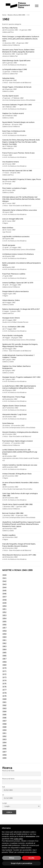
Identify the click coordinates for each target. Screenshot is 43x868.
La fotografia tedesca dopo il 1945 (15, 69)
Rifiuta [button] (12, 858)
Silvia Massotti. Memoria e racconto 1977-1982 (19, 555)
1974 (4, 681)
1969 (4, 665)
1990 (4, 730)
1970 (4, 668)
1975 (4, 684)
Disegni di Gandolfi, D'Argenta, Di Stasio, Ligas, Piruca (21, 179)
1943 (4, 585)
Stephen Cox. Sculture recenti (13, 113)
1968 (4, 662)
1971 (4, 671)
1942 (4, 581)
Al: (3, 795)
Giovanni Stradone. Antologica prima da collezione (20, 432)
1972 (4, 674)
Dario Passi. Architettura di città (14, 131)
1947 (4, 597)
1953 (4, 616)
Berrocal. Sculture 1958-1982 (13, 513)
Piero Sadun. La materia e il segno (14, 188)
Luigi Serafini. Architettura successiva (16, 237)
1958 (4, 631)
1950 (4, 606)
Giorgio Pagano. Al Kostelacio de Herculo (17, 87)
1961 (4, 640)
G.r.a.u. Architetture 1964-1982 (13, 327)
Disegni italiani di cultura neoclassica (15, 292)
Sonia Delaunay (8, 423)
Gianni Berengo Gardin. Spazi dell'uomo (16, 61)
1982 (28, 15)
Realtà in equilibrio (9, 535)
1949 (4, 603)
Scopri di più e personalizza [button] (21, 863)
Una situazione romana (10, 162)
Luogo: (5, 803)
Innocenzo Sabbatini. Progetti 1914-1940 (17, 105)
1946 (4, 594)
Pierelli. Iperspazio (9, 245)
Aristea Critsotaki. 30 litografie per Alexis (17, 474)
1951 (4, 609)
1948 (4, 600)
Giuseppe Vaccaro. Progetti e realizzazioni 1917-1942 (21, 377)
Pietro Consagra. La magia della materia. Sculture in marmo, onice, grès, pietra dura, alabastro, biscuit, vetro (21, 39)
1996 (4, 749)
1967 (4, 659)
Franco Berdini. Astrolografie (13, 336)
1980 (4, 699)
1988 (4, 724)
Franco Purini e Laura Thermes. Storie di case (18, 153)
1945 (4, 591)
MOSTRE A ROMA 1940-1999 (17, 570)
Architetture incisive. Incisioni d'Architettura (18, 254)
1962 (4, 643)
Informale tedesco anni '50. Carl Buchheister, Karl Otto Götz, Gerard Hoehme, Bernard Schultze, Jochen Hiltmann (21, 199)
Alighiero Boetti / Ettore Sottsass (14, 406)
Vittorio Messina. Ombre (11, 300)
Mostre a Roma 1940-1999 (16, 15)
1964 (4, 650)
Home (4, 15)
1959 (4, 634)
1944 (4, 588)
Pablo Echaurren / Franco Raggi (14, 397)
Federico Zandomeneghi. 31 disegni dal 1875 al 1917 (21, 309)
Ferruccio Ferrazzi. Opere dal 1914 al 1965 (17, 171)
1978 (4, 693)
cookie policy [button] (18, 839)
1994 (4, 743)
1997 (4, 752)
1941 (4, 578)
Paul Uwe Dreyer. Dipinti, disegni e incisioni (17, 441)
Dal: (4, 787)
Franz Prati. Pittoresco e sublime (14, 274)
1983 (4, 709)
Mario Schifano (8, 228)
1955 (4, 622)
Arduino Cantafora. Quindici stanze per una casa (20, 465)
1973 (4, 678)
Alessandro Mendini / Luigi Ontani (14, 415)
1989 (4, 727)
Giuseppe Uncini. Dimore (11, 318)
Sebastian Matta (8, 78)
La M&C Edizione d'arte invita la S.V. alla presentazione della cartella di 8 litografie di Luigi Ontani (20, 452)
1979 (4, 696)
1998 (4, 755)
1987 (4, 721)
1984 (4, 712)
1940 (4, 575)
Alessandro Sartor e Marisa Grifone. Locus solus (20, 210)
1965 (4, 653)
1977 (4, 690)
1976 (4, 687)
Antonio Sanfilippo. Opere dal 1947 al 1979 (18, 283)
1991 (4, 733)
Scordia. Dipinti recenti (10, 96)
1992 (4, 736)
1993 (4, 740)
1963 (4, 647)
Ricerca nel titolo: (8, 771)
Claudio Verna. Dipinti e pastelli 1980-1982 (17, 504)
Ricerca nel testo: (8, 779)
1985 (4, 715)
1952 (4, 612)
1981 (4, 702)
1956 (4, 625)
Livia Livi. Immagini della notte (13, 219)
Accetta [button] (31, 858)
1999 (4, 758)
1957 (4, 628)
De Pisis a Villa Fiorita (10, 28)
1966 (4, 656)
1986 (4, 718)
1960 (4, 637)
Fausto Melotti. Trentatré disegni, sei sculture (18, 122)
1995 (4, 746)
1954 (4, 619)
